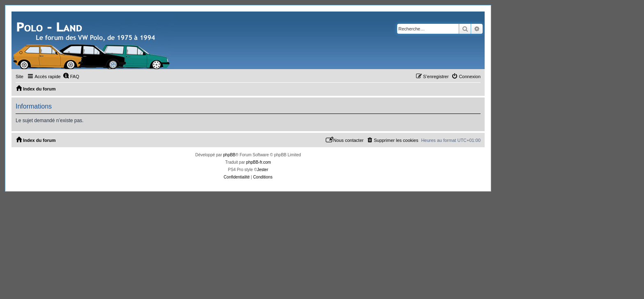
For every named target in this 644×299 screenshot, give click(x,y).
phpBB (229, 155)
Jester (263, 170)
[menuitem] (71, 76)
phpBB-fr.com (259, 162)
